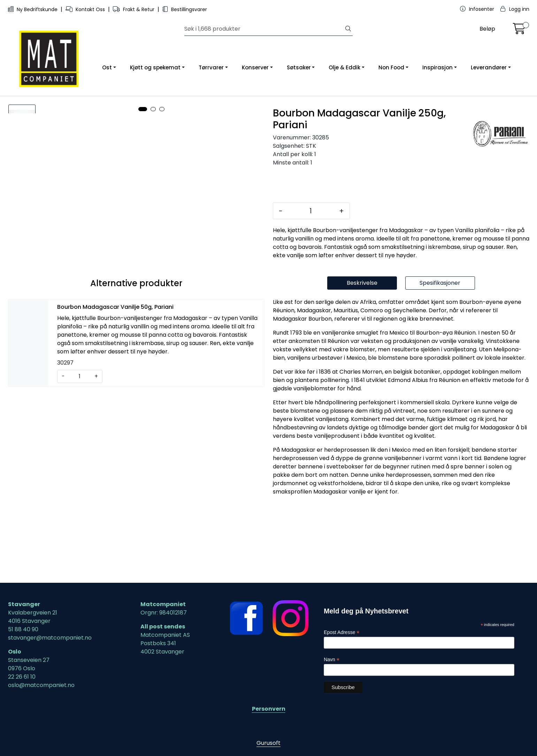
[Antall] (311, 211)
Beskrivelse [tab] (362, 361)
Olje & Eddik (344, 67)
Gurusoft (268, 743)
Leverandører (489, 67)
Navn (332, 660)
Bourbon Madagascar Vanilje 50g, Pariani (115, 385)
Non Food (391, 67)
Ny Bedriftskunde (33, 9)
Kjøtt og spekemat (155, 67)
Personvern (269, 709)
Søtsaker (299, 67)
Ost (107, 67)
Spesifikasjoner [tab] (440, 361)
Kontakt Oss (86, 9)
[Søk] (264, 29)
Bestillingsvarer (185, 9)
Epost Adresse (342, 632)
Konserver (255, 67)
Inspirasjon (438, 67)
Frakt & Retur (134, 9)
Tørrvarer (211, 67)
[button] (143, 334)
